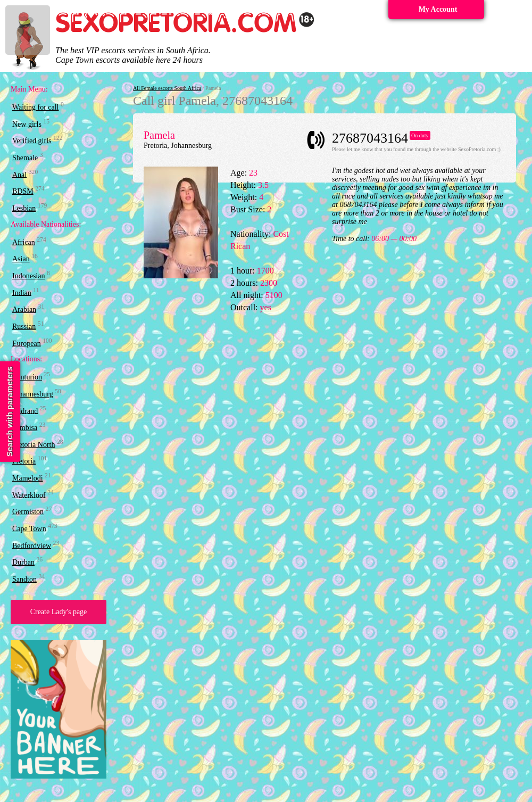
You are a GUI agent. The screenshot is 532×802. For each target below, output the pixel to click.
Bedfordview (32, 545)
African (24, 242)
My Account (438, 9)
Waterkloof (29, 495)
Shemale (25, 158)
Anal (19, 174)
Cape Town (29, 529)
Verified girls (32, 141)
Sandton (24, 579)
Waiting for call (36, 107)
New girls (27, 124)
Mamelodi (28, 478)
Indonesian (28, 276)
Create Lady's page (59, 612)
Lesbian (24, 208)
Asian (21, 259)
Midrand (25, 411)
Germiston (28, 512)
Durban (23, 562)
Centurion (27, 377)
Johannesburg (33, 394)
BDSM (23, 191)
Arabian (24, 309)
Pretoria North (34, 444)
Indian (22, 292)
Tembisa (25, 428)
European (27, 343)
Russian (24, 326)
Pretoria (24, 461)
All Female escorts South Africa (167, 88)
